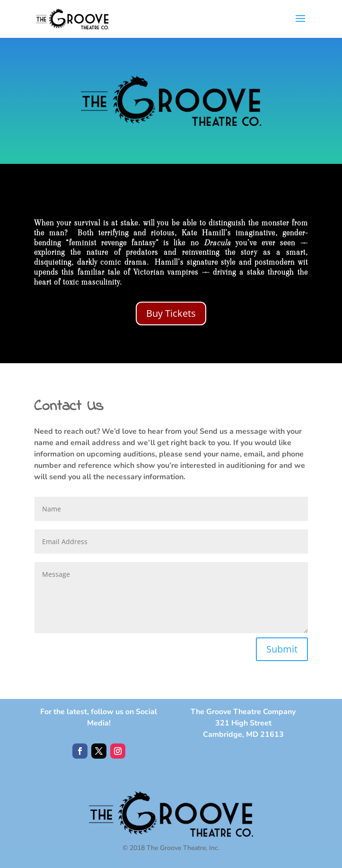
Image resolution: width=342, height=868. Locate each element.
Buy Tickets (171, 313)
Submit (282, 649)
